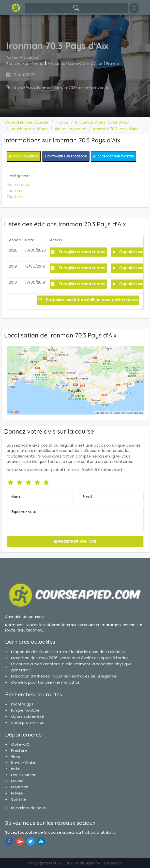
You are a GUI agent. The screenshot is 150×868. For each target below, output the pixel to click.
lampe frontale (25, 710)
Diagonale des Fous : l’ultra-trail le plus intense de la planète (68, 652)
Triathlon (15, 196)
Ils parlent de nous (28, 808)
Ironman (14, 190)
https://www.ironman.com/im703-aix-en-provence (61, 88)
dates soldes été (28, 716)
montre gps (22, 704)
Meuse (17, 781)
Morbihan (20, 787)
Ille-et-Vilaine (24, 763)
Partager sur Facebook (66, 156)
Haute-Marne (24, 775)
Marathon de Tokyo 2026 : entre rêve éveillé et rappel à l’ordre (70, 658)
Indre (16, 769)
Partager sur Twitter (114, 156)
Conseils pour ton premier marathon (46, 682)
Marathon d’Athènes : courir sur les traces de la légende (64, 676)
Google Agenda (24, 156)
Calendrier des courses (27, 122)
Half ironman (19, 184)
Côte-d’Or (21, 744)
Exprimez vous (24, 512)
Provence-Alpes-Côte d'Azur (75, 63)
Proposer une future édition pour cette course (88, 300)
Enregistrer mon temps (78, 252)
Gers (16, 756)
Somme (19, 799)
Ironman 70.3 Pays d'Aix (115, 129)
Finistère (19, 750)
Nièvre (17, 793)
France (113, 63)
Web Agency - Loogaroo (99, 863)
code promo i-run (28, 722)
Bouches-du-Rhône (25, 63)
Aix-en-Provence (22, 57)
